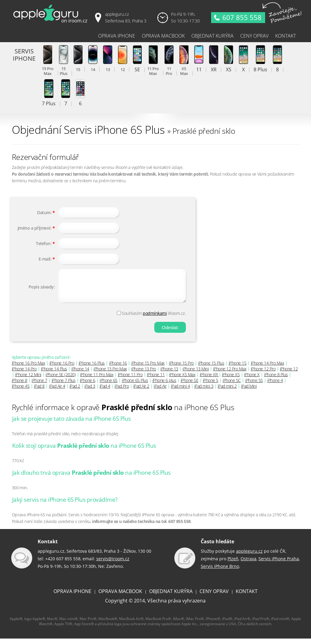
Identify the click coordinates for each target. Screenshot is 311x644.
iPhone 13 (169, 374)
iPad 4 (105, 391)
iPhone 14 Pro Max (268, 368)
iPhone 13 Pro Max (110, 374)
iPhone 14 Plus (54, 374)
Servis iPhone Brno (220, 572)
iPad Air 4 (57, 391)
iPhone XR (209, 380)
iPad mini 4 (181, 391)
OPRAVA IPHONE (72, 597)
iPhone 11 (156, 380)
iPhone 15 (238, 368)
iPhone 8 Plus (276, 380)
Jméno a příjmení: (35, 228)
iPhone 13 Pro (144, 374)
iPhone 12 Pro (263, 374)
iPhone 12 (289, 374)
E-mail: (45, 259)
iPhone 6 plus (164, 386)
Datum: (44, 212)
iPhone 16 (118, 368)
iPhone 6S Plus (135, 386)
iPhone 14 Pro (24, 374)
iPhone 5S (254, 386)
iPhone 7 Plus (64, 386)
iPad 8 (39, 391)
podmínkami (155, 319)
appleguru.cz (249, 556)
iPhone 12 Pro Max (230, 374)
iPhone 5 (211, 386)
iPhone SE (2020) (61, 380)
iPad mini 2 (227, 391)
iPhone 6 (88, 386)
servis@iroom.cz (113, 564)
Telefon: (44, 243)
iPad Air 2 (141, 391)
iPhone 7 (39, 386)
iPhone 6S (109, 386)
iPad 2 (75, 391)
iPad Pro (122, 391)
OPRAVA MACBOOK (120, 597)
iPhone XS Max (182, 380)
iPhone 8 (20, 386)
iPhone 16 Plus (92, 368)
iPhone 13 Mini (196, 374)
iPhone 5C (232, 386)
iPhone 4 (275, 386)
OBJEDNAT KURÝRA (171, 597)
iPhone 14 (80, 374)
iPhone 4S (21, 391)
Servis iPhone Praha (279, 564)
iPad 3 (90, 391)
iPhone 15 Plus (211, 368)
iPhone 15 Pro (181, 368)
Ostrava (248, 564)
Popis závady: (42, 290)
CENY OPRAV (214, 597)
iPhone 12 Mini (28, 380)
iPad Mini (249, 391)
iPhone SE (190, 386)
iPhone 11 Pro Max (97, 380)
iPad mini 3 (204, 391)
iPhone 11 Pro (130, 380)
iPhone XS (231, 380)
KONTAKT (247, 597)
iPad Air (160, 391)
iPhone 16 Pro (62, 368)
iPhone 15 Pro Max (148, 368)
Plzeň (233, 564)
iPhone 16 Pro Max (29, 368)
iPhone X (252, 380)
